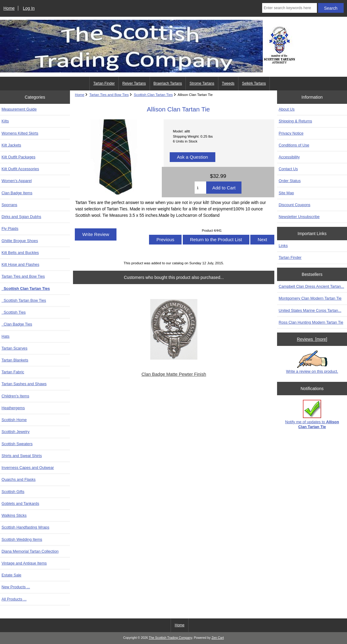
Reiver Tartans (134, 83)
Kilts (5, 121)
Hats (5, 336)
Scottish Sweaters (17, 444)
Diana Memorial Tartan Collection (30, 551)
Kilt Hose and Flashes (20, 264)
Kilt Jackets (11, 145)
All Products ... (14, 599)
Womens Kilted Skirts (20, 133)
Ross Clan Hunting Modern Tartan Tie (311, 322)
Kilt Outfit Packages (18, 157)
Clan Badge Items (17, 193)
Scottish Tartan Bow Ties (24, 300)
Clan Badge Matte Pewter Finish (174, 374)
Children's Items (15, 396)
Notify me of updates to (312, 414)
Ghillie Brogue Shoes (20, 241)
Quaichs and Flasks (19, 479)
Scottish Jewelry (16, 432)
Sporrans (9, 205)
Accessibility (289, 157)
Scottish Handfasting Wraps (25, 527)
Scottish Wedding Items (22, 539)
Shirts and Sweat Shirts (22, 456)
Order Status (290, 181)
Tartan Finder (104, 83)
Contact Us (288, 169)
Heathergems (13, 408)
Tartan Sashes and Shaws (24, 384)
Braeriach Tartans (168, 83)
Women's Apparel (17, 181)
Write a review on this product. (312, 362)
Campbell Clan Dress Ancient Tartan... (311, 286)
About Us (286, 109)
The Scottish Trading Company (170, 638)
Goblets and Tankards (20, 503)
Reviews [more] (312, 339)
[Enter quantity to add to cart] (200, 188)
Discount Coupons (294, 205)
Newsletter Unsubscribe (299, 217)
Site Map (286, 193)
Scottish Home (14, 420)
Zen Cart (218, 638)
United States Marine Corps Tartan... (310, 310)
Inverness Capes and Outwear (28, 468)
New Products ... (16, 587)
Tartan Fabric (13, 372)
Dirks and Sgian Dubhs (21, 217)
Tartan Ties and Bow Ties (109, 95)
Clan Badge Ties (17, 324)
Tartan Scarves (14, 348)
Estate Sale (11, 575)
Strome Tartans (202, 83)
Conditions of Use (294, 145)
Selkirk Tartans (254, 83)
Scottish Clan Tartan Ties (153, 95)
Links (283, 246)
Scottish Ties (14, 312)
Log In (29, 8)
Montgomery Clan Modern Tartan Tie (310, 298)
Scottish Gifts (13, 492)
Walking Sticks (14, 515)
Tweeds (228, 83)
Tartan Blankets (15, 360)
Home (9, 8)
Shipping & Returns (295, 121)
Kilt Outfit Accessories (20, 169)
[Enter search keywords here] (290, 8)
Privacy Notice (291, 133)
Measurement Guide (19, 109)
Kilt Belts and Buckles (20, 253)
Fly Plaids (10, 229)
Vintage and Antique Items (24, 563)
